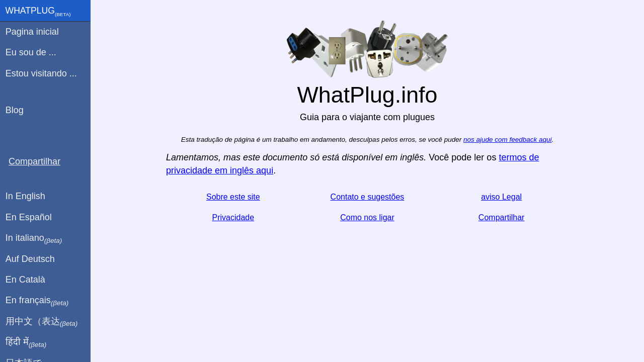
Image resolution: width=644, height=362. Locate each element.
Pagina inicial (32, 32)
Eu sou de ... (31, 52)
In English (25, 196)
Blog (15, 110)
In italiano (34, 238)
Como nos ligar (367, 217)
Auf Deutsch (30, 259)
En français (37, 301)
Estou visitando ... (41, 73)
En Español (29, 217)
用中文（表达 (42, 322)
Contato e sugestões (368, 197)
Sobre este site (233, 197)
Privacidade (233, 217)
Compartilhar (502, 217)
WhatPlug (38, 12)
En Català (25, 280)
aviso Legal (501, 197)
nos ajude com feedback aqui (508, 140)
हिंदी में (26, 342)
